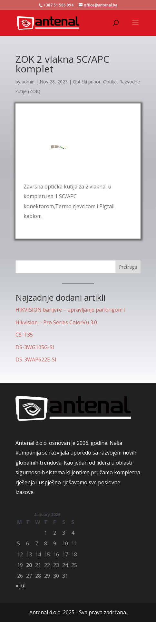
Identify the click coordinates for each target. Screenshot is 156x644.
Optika (110, 82)
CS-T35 (24, 335)
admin (28, 82)
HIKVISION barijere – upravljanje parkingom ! (70, 310)
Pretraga (128, 267)
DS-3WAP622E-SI (36, 360)
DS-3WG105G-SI (35, 347)
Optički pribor (87, 82)
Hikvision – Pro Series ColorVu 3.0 (56, 322)
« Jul (20, 585)
